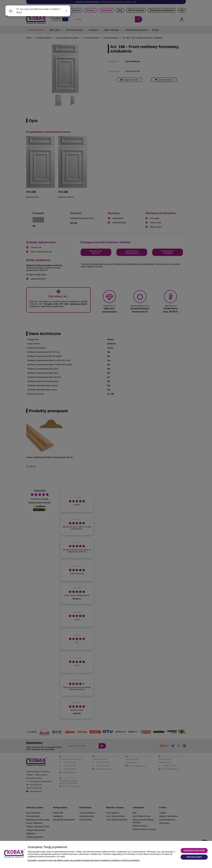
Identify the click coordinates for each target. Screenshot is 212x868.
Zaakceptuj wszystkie (194, 851)
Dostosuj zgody (194, 857)
